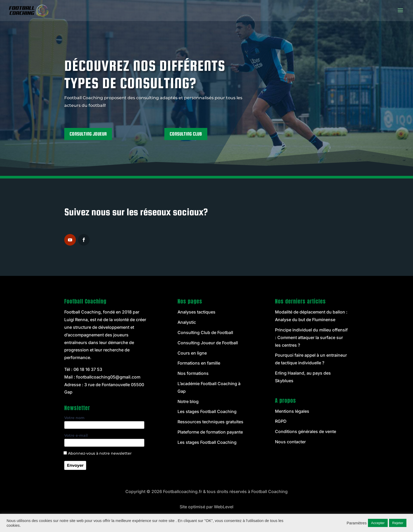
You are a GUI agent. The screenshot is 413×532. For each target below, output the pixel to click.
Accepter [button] (378, 523)
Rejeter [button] (398, 523)
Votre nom (104, 421)
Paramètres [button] (357, 523)
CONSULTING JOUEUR (88, 134)
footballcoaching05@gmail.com (108, 377)
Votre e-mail (104, 439)
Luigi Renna (76, 320)
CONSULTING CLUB (186, 134)
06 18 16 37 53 (88, 369)
